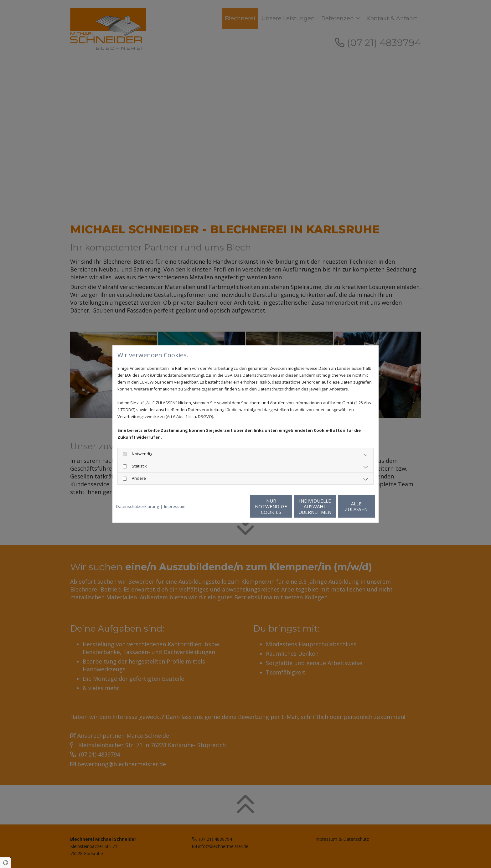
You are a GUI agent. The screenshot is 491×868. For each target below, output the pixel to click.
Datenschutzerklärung (137, 506)
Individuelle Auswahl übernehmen (286, 506)
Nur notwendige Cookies (227, 506)
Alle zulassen (346, 506)
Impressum (175, 506)
